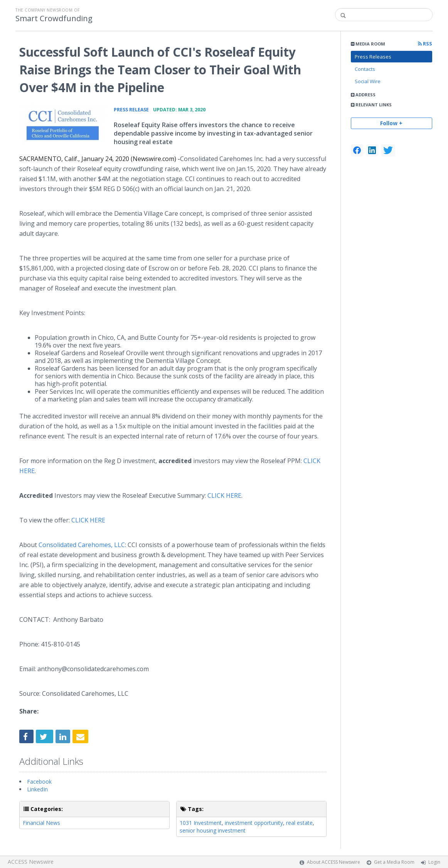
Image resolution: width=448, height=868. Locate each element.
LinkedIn (37, 789)
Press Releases (373, 57)
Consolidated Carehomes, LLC (82, 545)
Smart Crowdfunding (54, 18)
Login (434, 862)
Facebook (39, 782)
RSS (425, 44)
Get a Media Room (394, 862)
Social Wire (368, 81)
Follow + (391, 123)
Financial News (41, 823)
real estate (299, 823)
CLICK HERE (224, 495)
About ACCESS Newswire (333, 862)
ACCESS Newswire (31, 862)
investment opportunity (254, 823)
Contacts (365, 69)
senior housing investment (213, 830)
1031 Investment (201, 823)
